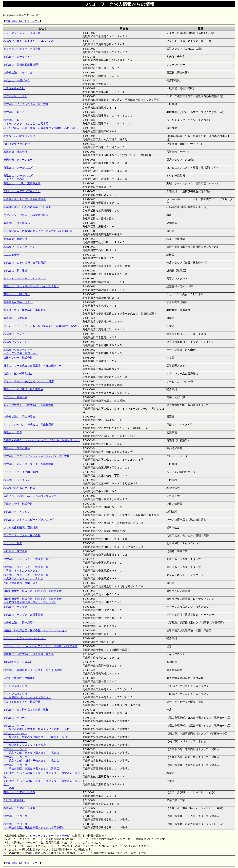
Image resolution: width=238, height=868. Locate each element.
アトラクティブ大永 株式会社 (22, 535)
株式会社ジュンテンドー (18, 342)
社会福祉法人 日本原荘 (18, 623)
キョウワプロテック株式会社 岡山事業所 (29, 405)
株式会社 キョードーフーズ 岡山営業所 (29, 464)
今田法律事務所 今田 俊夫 (21, 583)
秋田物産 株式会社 (15, 551)
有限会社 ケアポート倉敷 (19, 792)
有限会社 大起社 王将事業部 (22, 183)
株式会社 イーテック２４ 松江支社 (26, 104)
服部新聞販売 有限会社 (18, 662)
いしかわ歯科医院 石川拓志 (21, 527)
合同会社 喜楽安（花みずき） (22, 191)
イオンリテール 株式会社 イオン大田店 (29, 381)
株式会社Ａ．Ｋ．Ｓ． (17, 512)
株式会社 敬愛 (13, 543)
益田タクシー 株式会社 (18, 358)
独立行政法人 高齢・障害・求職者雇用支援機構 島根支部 (39, 128)
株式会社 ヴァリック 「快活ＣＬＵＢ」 (29, 559)
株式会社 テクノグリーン (19, 247)
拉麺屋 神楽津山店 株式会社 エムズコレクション (35, 630)
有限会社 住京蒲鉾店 (17, 223)
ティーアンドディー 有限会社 (22, 33)
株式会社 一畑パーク (17, 80)
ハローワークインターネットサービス (50, 836)
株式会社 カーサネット (18, 57)
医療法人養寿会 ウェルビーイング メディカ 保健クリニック (42, 440)
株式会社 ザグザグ (15, 607)
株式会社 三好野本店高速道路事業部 (26, 710)
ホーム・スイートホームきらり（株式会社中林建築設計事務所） (42, 326)
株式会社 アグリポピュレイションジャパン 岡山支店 (37, 456)
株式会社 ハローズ (15, 718)
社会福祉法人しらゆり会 (18, 73)
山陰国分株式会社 (14, 88)
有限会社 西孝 (13, 432)
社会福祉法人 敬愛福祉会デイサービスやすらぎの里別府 (38, 231)
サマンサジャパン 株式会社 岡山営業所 (29, 425)
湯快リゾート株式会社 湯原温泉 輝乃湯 (29, 654)
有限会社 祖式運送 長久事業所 (23, 389)
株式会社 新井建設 (15, 271)
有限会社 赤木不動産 (17, 448)
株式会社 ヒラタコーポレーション (25, 638)
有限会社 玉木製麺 (15, 318)
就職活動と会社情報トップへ (22, 21)
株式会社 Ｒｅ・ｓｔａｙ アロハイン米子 (30, 41)
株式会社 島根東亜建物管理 (21, 65)
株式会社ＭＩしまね (15, 96)
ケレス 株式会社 (14, 800)
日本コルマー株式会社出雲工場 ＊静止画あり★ (33, 366)
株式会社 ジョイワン (17, 480)
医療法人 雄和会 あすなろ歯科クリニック (30, 496)
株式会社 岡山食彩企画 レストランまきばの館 (33, 670)
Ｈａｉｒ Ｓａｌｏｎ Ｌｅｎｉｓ (25, 278)
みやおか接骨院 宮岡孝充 (19, 678)
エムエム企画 (11, 255)
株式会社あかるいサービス (19, 488)
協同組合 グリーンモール (19, 160)
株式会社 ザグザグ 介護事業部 (23, 615)
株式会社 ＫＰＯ (14, 112)
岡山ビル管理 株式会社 (18, 504)
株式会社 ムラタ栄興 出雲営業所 (25, 263)
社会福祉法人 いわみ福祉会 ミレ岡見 (27, 207)
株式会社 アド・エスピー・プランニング (29, 520)
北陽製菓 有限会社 (15, 239)
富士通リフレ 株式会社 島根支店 (25, 310)
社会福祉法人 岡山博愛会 (19, 417)
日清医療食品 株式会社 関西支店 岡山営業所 (33, 591)
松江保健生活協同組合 (17, 144)
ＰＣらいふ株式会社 (15, 686)
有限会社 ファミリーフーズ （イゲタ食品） (31, 286)
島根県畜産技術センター (18, 302)
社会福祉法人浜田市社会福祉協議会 (25, 199)
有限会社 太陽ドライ (17, 294)
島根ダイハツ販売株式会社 (19, 136)
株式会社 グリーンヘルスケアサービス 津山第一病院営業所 (40, 646)
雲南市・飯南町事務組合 (18, 374)
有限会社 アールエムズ (18, 168)
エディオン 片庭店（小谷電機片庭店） (27, 215)
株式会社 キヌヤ (14, 334)
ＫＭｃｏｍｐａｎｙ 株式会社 (22, 702)
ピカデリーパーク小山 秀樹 (21, 472)
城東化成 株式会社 (15, 152)
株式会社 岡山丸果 (15, 397)
